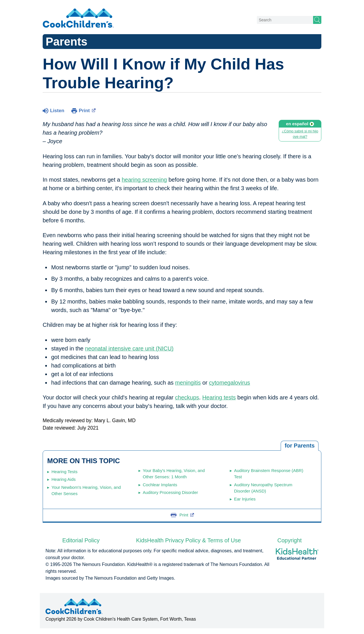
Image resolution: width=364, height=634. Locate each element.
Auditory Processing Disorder (170, 492)
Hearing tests (219, 397)
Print (87, 110)
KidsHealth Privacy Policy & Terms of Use (188, 540)
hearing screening (144, 180)
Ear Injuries (245, 499)
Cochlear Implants (160, 485)
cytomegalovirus (230, 383)
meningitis (188, 383)
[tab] (300, 446)
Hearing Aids (64, 479)
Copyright (289, 540)
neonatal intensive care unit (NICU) (129, 348)
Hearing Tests (64, 472)
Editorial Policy (81, 540)
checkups (187, 397)
